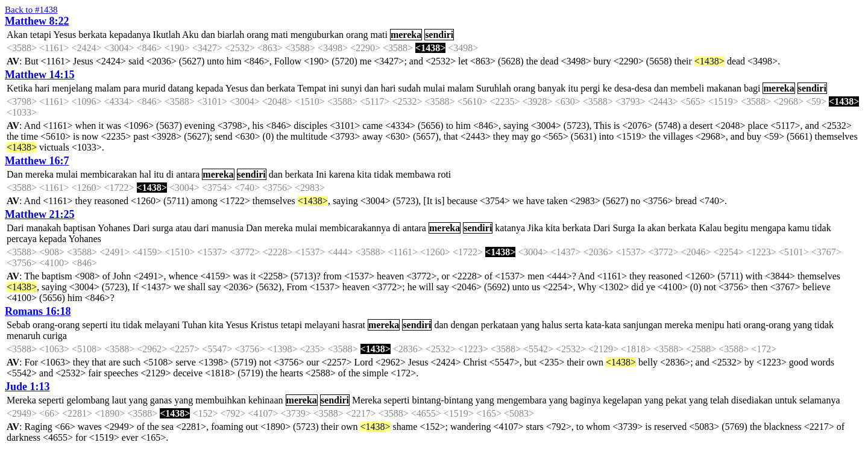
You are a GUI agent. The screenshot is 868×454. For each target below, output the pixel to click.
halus (552, 325)
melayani (162, 325)
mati (280, 35)
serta (574, 325)
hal (145, 174)
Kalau (710, 228)
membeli (687, 88)
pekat (676, 400)
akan (656, 228)
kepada (209, 88)
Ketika (20, 88)
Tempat (312, 88)
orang (257, 35)
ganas (161, 400)
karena (342, 174)
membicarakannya (355, 228)
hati (734, 325)
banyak (552, 88)
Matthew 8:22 (37, 21)
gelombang (88, 400)
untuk (786, 400)
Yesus (65, 35)
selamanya (820, 400)
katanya (510, 228)
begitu (736, 228)
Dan (15, 174)
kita (364, 174)
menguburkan (317, 35)
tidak (383, 174)
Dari (15, 228)
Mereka (21, 400)
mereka (406, 35)
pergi (590, 88)
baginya (586, 400)
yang (530, 325)
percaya (22, 239)
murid (154, 88)
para (132, 88)
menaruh (24, 336)
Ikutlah (167, 35)
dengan (465, 325)
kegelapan (622, 400)
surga (163, 228)
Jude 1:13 (27, 387)
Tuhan (194, 325)
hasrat (354, 325)
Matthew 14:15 (39, 75)
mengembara (522, 400)
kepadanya (130, 35)
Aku (190, 35)
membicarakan (108, 174)
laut (119, 400)
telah (719, 400)
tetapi (41, 35)
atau (184, 228)
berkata (93, 35)
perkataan (500, 325)
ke (607, 88)
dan (208, 35)
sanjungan (643, 325)
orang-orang (56, 325)
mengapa (768, 228)
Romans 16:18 (38, 311)
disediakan (752, 400)
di (170, 174)
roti (444, 174)
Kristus (264, 325)
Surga (624, 228)
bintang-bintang (442, 400)
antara (188, 174)
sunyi (352, 88)
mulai (434, 88)
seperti (95, 325)
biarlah (231, 35)
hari (42, 88)
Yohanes (114, 228)
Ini (321, 174)
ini (334, 88)
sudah (410, 88)
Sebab (18, 325)
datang (181, 88)
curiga (55, 336)
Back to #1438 (31, 10)
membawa (415, 174)
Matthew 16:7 (37, 161)
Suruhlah (494, 88)
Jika (535, 228)
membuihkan (221, 400)
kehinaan (266, 400)
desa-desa (633, 88)
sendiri (439, 35)
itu (573, 88)
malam (108, 88)
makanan (724, 88)
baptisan (79, 228)
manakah (43, 228)
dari (202, 228)
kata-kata (603, 325)
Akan (17, 35)
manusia (228, 228)
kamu (799, 228)
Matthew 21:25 (39, 214)
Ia (641, 228)
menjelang (73, 88)
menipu (710, 325)
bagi (752, 88)
